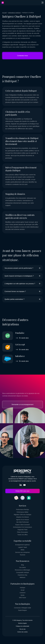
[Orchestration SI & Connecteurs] (22, 527)
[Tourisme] (22, 555)
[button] (42, 3)
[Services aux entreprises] (22, 552)
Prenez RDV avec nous (23, 491)
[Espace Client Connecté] (22, 525)
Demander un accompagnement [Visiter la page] (22, 404)
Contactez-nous (22, 56)
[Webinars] (22, 577)
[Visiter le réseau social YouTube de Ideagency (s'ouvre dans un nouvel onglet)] (24, 485)
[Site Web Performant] (22, 522)
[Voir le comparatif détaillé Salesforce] (22, 359)
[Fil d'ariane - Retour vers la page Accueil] (4, 13)
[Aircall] (22, 590)
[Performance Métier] (22, 512)
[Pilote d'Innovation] (22, 532)
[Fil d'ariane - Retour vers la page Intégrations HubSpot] (14, 13)
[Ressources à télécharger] (22, 570)
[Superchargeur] (22, 610)
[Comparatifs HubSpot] (22, 572)
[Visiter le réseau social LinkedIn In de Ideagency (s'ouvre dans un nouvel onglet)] (21, 485)
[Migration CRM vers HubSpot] (22, 515)
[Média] (22, 550)
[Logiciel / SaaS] (22, 547)
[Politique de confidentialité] (22, 626)
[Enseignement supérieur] (22, 545)
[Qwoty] (22, 595)
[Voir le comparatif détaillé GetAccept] (22, 347)
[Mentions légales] (22, 623)
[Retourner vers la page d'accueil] (3, 3)
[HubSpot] (22, 588)
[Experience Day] (22, 575)
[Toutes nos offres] (22, 535)
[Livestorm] (22, 593)
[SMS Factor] (22, 598)
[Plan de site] (22, 629)
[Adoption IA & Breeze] (22, 517)
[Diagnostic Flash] (22, 530)
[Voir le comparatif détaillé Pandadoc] (22, 336)
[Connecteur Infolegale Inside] (22, 608)
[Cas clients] (22, 567)
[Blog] (22, 565)
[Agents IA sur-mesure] (22, 520)
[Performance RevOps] (22, 510)
